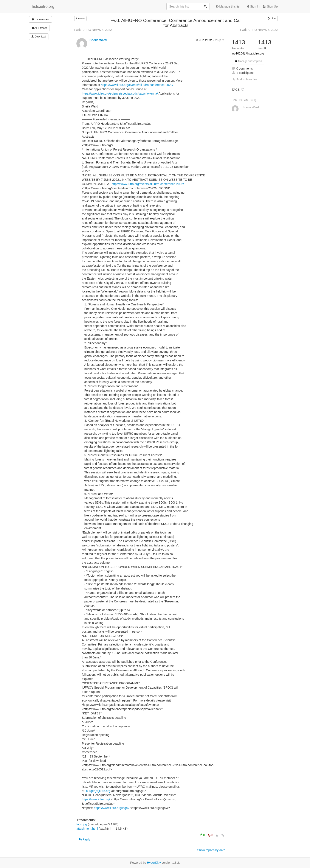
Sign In (253, 6)
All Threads (39, 28)
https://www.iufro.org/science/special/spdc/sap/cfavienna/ (120, 93)
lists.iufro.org (43, 6)
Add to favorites (244, 79)
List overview (40, 19)
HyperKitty (154, 863)
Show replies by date (211, 850)
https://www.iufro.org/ (96, 799)
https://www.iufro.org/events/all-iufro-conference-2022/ (137, 85)
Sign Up (270, 6)
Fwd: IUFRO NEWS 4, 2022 (93, 30)
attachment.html (87, 829)
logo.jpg (82, 824)
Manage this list (228, 6)
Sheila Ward (98, 40)
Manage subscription (248, 61)
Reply (84, 839)
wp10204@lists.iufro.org (248, 53)
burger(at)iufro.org (98, 791)
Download (39, 37)
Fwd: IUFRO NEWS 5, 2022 (259, 30)
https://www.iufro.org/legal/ (112, 808)
